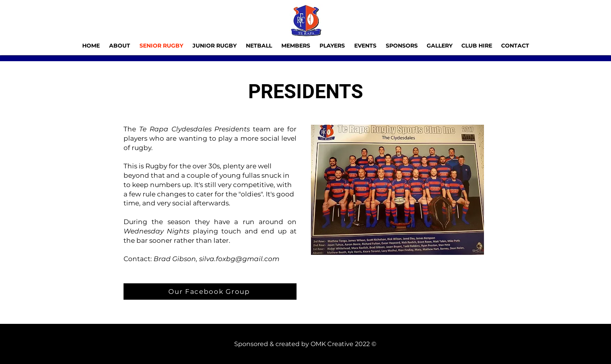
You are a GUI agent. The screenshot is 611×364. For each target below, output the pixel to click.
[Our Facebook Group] (210, 292)
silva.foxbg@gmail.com (239, 259)
